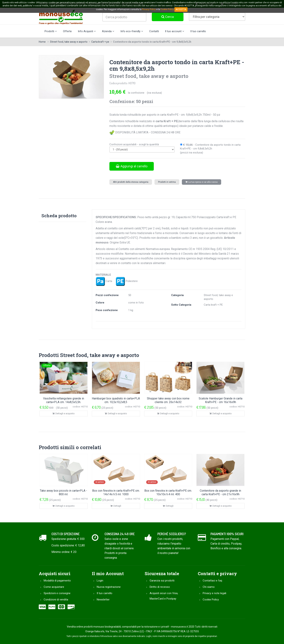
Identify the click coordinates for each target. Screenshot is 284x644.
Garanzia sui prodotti (162, 581)
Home (42, 42)
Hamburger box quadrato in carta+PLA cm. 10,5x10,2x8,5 (116, 400)
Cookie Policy (211, 600)
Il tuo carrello (198, 31)
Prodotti (51, 31)
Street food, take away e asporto (69, 42)
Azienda (108, 31)
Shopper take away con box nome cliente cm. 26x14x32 (168, 400)
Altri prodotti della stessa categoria (131, 182)
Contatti (154, 31)
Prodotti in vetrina (167, 182)
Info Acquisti (87, 31)
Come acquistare (54, 587)
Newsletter (103, 600)
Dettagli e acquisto (63, 414)
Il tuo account (175, 31)
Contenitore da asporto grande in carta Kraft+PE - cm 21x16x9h (220, 492)
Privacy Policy (149, 9)
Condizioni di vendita (56, 600)
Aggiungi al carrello (132, 166)
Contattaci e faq (212, 581)
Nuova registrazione (109, 587)
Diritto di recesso (160, 587)
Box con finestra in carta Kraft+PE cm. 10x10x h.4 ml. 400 (168, 492)
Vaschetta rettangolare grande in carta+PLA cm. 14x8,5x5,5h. (64, 400)
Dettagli (116, 506)
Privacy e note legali (214, 593)
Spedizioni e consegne (57, 593)
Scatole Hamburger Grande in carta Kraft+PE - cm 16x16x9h (221, 400)
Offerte (67, 31)
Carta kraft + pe (100, 42)
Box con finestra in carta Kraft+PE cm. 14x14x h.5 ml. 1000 (116, 492)
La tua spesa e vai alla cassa (201, 182)
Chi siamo (209, 587)
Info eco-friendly (132, 31)
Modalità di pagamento (57, 581)
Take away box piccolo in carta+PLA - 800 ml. (63, 492)
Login (100, 581)
